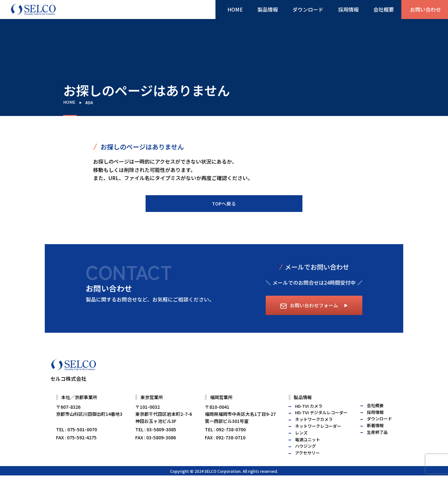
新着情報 (375, 438)
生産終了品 (377, 445)
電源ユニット (308, 452)
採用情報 (347, 11)
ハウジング (305, 459)
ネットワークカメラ (314, 432)
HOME (242, 11)
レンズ (301, 445)
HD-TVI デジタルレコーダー (321, 425)
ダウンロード (310, 11)
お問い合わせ (424, 11)
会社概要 (380, 11)
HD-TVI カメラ (309, 419)
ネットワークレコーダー (318, 439)
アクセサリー (307, 466)
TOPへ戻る (224, 204)
